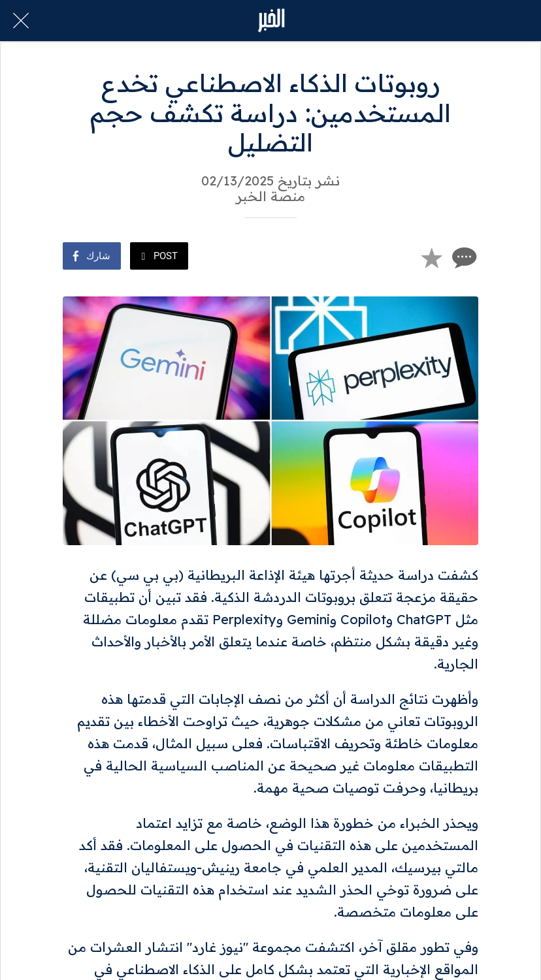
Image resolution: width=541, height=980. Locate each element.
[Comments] (463, 257)
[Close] (21, 21)
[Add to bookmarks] (431, 257)
